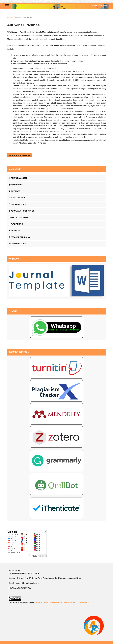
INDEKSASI (15, 231)
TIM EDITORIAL (16, 185)
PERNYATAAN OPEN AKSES (21, 211)
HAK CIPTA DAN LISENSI (20, 218)
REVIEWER (15, 191)
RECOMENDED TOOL (19, 352)
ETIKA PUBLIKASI (17, 204)
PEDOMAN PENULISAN (19, 237)
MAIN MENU (15, 169)
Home (10, 17)
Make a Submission (19, 155)
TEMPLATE (14, 259)
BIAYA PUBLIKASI (17, 244)
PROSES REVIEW (17, 198)
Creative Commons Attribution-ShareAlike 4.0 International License (65, 603)
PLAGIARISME (16, 224)
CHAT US (13, 311)
